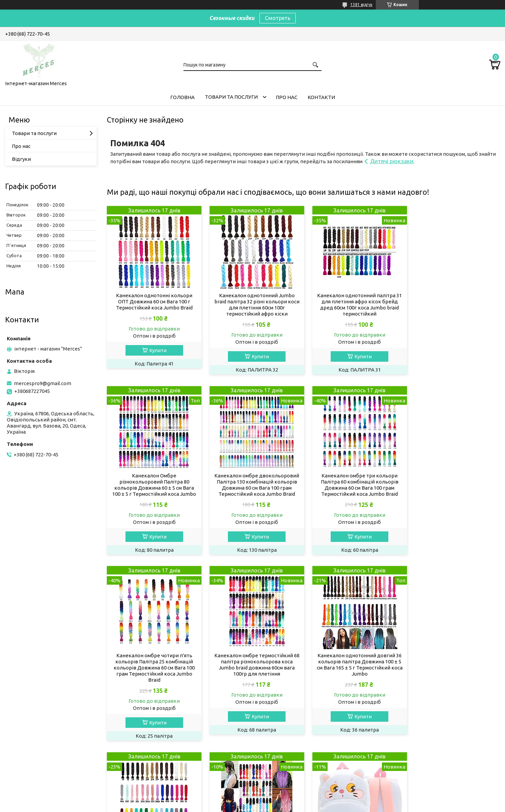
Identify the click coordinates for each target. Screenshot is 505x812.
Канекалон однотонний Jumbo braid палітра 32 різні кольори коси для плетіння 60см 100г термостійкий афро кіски (253, 305)
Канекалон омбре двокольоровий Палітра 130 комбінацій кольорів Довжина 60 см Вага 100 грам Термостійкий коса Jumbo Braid (153, 485)
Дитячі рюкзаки (392, 161)
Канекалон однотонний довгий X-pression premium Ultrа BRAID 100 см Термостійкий (253, 668)
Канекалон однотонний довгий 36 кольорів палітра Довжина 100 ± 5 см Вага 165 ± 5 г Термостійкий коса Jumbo (153, 671)
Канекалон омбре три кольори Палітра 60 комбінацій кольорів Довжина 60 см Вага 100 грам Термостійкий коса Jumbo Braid (253, 485)
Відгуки (21, 159)
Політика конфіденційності (309, 805)
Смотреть (278, 18)
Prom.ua (286, 793)
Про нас (287, 97)
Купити (157, 350)
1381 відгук (361, 5)
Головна (182, 97)
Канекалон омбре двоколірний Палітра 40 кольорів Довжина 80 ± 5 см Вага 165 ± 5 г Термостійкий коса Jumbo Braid (353, 671)
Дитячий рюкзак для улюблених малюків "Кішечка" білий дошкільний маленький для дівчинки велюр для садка (454, 671)
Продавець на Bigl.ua (253, 799)
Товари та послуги (231, 97)
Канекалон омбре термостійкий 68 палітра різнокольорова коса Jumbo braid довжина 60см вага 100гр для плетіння (454, 485)
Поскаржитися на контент (253, 805)
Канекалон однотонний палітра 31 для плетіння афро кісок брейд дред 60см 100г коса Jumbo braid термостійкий (353, 305)
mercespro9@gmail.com (43, 383)
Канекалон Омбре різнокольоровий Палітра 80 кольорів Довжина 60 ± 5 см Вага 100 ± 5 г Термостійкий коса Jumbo (454, 305)
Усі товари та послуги (468, 755)
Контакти (321, 97)
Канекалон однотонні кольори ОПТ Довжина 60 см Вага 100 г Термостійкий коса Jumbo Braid (153, 301)
